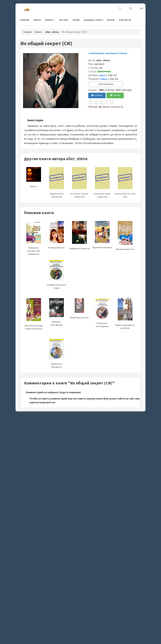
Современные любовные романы (108, 53)
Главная (25, 20)
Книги (37, 20)
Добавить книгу (93, 20)
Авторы (64, 20)
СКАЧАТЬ (97, 95)
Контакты (125, 20)
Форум (111, 20)
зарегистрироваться (42, 402)
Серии (76, 20)
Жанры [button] (49, 20)
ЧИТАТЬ (115, 95)
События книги (106, 84)
